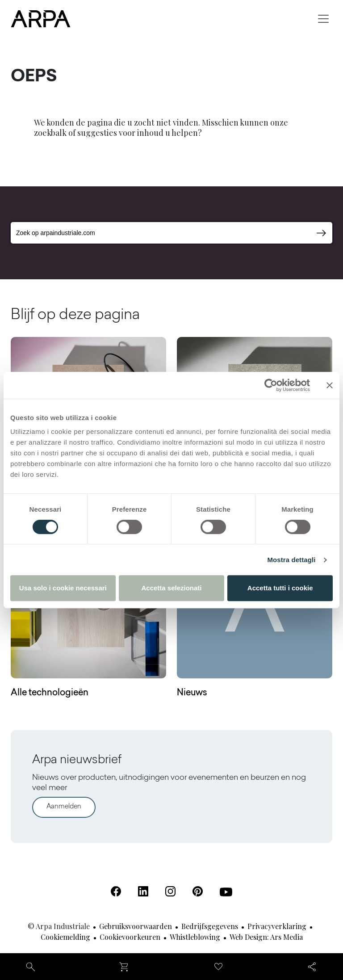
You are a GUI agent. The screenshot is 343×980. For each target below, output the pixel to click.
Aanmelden (64, 807)
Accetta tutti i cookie (280, 588)
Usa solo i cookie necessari (63, 588)
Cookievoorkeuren (130, 937)
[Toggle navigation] (323, 19)
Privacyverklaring (277, 926)
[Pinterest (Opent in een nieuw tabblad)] (198, 891)
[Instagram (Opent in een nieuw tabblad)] (170, 891)
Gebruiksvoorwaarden (136, 926)
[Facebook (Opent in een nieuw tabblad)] (116, 891)
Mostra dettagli (291, 560)
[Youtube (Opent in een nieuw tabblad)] (226, 892)
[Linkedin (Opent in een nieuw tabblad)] (143, 891)
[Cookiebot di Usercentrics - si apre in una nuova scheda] (271, 385)
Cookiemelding (65, 937)
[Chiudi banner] (330, 385)
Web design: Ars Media (266, 937)
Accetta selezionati (171, 588)
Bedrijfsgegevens (210, 926)
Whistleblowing (195, 937)
